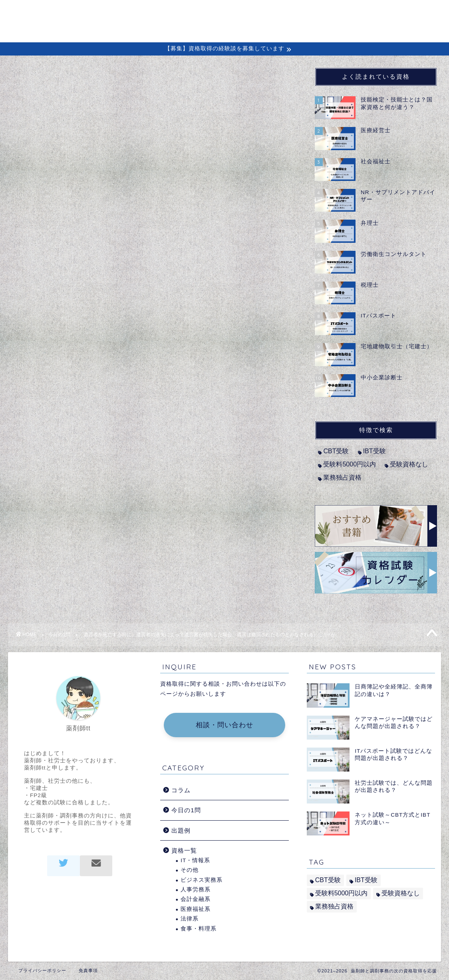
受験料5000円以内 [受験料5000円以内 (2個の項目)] (350, 464)
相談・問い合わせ (224, 725)
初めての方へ (254, 13)
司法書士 (57, 298)
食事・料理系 (199, 929)
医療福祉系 (196, 909)
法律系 (190, 919)
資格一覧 (184, 850)
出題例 (361, 13)
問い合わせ (400, 13)
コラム (296, 13)
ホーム (211, 13)
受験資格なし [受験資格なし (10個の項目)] (409, 464)
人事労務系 (196, 890)
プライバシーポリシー (42, 970)
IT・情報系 (195, 860)
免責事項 (88, 970)
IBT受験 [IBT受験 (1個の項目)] (374, 451)
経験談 (329, 13)
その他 (190, 870)
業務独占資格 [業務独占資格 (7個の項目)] (342, 477)
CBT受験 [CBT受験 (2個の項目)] (336, 451)
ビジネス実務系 (202, 880)
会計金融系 (196, 899)
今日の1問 (38, 83)
